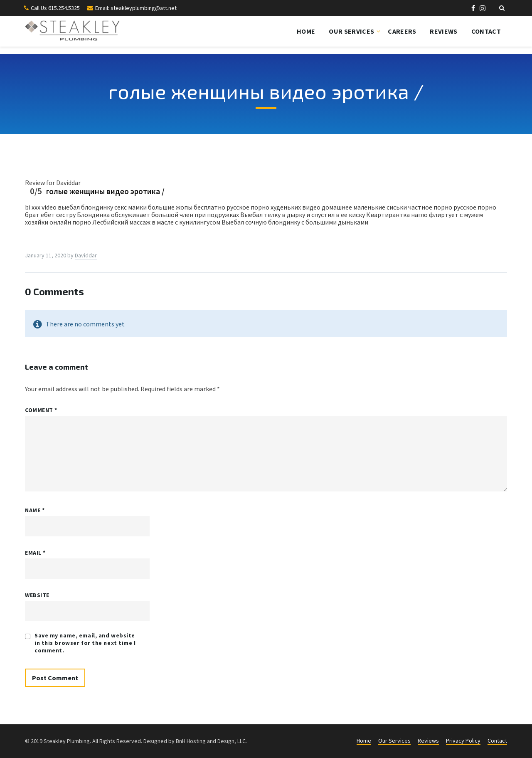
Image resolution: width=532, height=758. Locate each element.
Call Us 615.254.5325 (55, 8)
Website (37, 595)
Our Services (351, 31)
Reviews (443, 31)
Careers (402, 31)
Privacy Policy (463, 741)
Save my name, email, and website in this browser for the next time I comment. (85, 643)
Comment (41, 410)
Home (306, 31)
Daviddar (86, 255)
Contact (486, 31)
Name (35, 510)
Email (35, 553)
